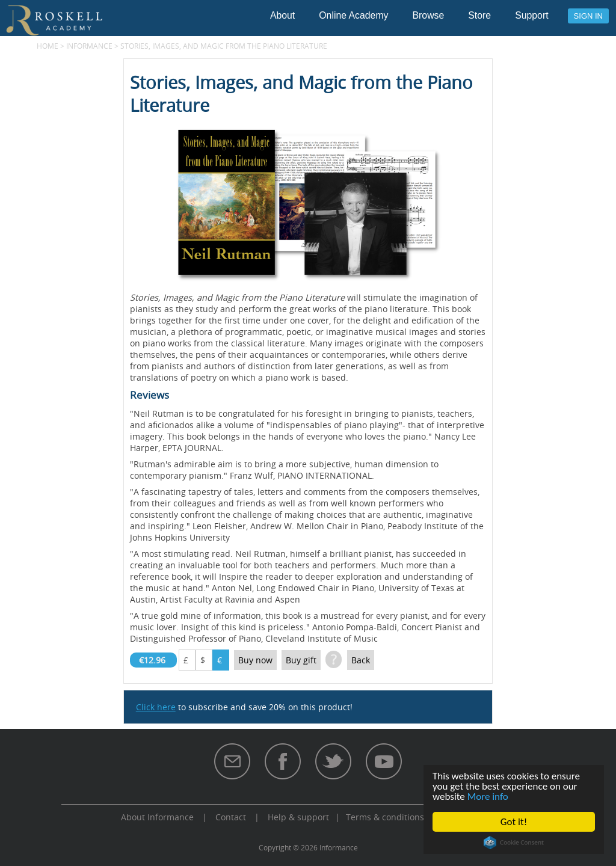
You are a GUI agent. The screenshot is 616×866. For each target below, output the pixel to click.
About (282, 15)
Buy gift (301, 660)
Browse (429, 15)
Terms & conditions (385, 817)
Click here (156, 707)
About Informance (157, 817)
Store (479, 15)
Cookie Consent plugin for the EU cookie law (514, 843)
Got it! (514, 822)
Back (361, 660)
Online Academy (353, 15)
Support (531, 15)
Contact (231, 817)
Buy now (255, 660)
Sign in (588, 16)
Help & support (298, 817)
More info (488, 797)
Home (48, 46)
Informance (89, 46)
